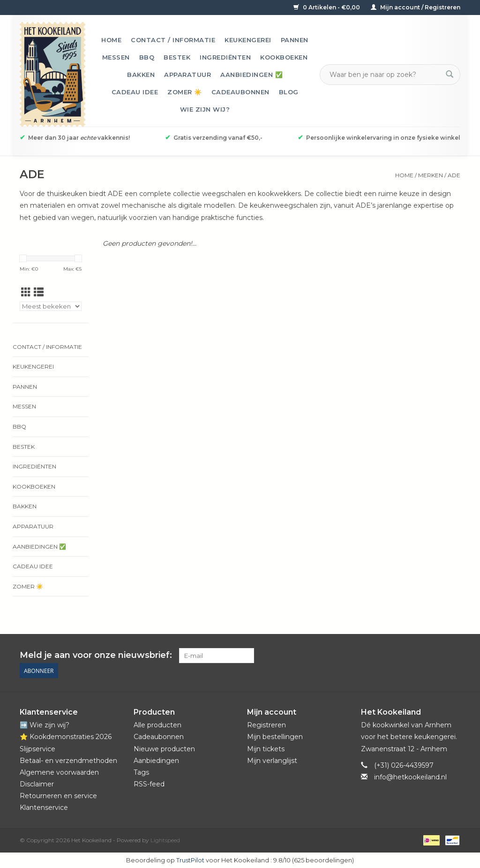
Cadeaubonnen (240, 92)
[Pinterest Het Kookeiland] (419, 656)
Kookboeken (284, 57)
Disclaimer (37, 784)
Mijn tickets (266, 749)
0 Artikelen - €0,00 (327, 7)
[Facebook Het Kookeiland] (402, 656)
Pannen (295, 40)
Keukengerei (248, 40)
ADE (454, 175)
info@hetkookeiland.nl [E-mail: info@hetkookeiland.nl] (410, 777)
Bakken (141, 75)
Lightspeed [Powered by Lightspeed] (165, 840)
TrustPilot (190, 860)
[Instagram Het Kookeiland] (453, 656)
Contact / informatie (173, 40)
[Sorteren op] (51, 306)
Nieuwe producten (164, 749)
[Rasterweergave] (26, 292)
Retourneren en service (58, 796)
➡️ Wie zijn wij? (45, 725)
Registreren (266, 725)
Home (111, 40)
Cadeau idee (135, 92)
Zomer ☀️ (185, 92)
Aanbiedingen (156, 761)
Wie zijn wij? (205, 109)
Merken (431, 175)
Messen (116, 57)
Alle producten (157, 725)
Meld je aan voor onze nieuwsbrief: (96, 655)
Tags (141, 772)
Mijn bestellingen (275, 737)
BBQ (147, 57)
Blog (289, 92)
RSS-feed (149, 784)
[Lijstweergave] (39, 292)
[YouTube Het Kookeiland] (436, 656)
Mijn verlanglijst (272, 761)
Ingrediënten (225, 57)
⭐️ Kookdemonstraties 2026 (66, 737)
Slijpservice (37, 749)
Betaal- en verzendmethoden (68, 761)
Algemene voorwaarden (59, 772)
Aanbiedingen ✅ (251, 75)
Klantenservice (44, 808)
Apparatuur (187, 75)
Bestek (177, 57)
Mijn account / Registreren (416, 7)
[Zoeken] (384, 75)
